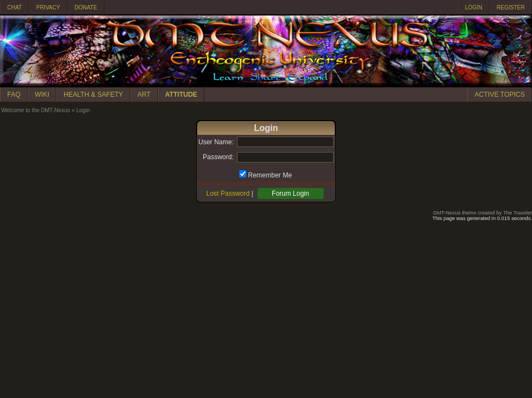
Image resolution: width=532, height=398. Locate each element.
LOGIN (474, 7)
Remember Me (270, 175)
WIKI (42, 95)
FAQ (14, 95)
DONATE (86, 7)
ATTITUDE (181, 95)
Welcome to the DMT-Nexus (36, 110)
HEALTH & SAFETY (93, 95)
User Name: (216, 142)
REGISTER (511, 7)
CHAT (14, 7)
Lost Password (228, 193)
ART (144, 95)
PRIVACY (48, 7)
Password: (218, 157)
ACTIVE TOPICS (500, 95)
